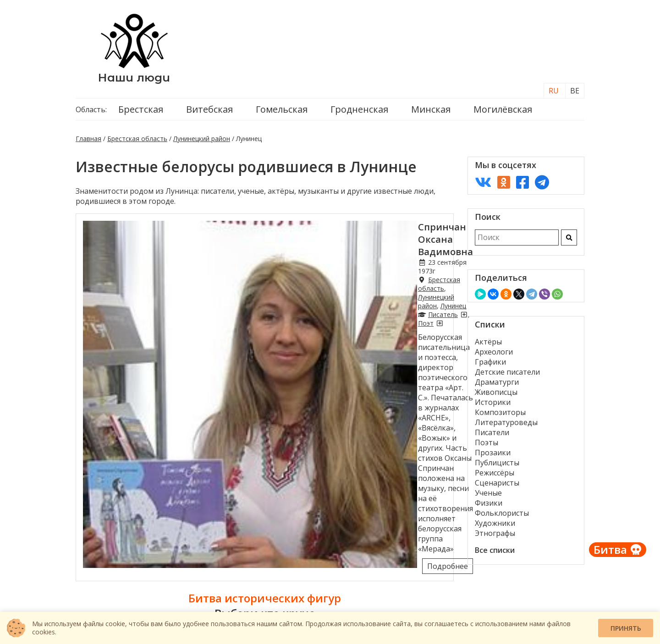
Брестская (141, 112)
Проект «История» (544, 608)
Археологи (494, 355)
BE (575, 94)
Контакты (100, 608)
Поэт (243, 258)
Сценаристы (497, 486)
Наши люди (134, 79)
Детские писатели (507, 375)
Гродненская (359, 112)
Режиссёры (495, 476)
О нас (330, 608)
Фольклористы (502, 516)
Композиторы (500, 415)
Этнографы (495, 536)
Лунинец (329, 249)
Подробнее (421, 320)
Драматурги (497, 385)
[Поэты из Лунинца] (257, 258)
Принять (626, 628)
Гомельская (282, 112)
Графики (490, 365)
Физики (489, 506)
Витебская (209, 112)
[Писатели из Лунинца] (227, 258)
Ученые (488, 496)
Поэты (487, 446)
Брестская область (137, 142)
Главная (88, 142)
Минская (431, 112)
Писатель (206, 258)
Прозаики (493, 456)
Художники (495, 526)
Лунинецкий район (202, 142)
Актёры (488, 345)
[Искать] (569, 241)
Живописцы (496, 395)
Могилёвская (503, 112)
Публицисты (497, 466)
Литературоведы (506, 426)
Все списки (495, 553)
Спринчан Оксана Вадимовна (253, 230)
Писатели (492, 436)
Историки (493, 405)
